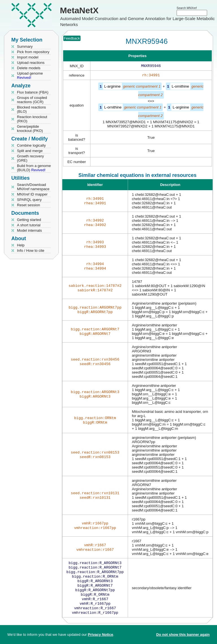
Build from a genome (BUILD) (34, 168)
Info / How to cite (31, 251)
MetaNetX (79, 10)
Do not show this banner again (183, 635)
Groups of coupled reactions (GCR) (32, 100)
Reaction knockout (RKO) (32, 119)
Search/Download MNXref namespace (33, 187)
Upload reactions (31, 63)
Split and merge (30, 151)
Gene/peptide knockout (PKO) (30, 129)
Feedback (72, 38)
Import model (28, 57)
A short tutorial (29, 225)
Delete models (29, 68)
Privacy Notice (101, 635)
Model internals (29, 230)
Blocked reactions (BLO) (32, 109)
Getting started (29, 220)
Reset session (29, 205)
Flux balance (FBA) (33, 92)
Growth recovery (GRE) (30, 158)
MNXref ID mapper (32, 194)
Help (21, 245)
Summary (25, 46)
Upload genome (30, 75)
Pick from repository (33, 52)
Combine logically (31, 145)
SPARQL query (29, 200)
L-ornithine (180, 87)
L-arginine (112, 87)
